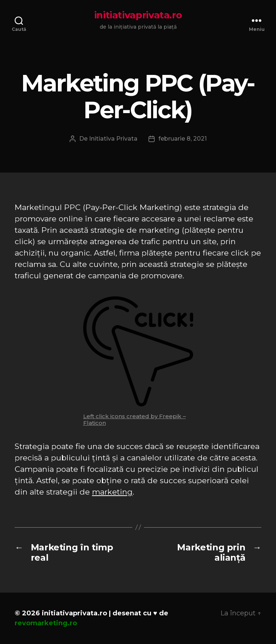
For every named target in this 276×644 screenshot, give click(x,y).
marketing (112, 492)
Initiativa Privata (113, 139)
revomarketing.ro (46, 623)
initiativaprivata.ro (138, 15)
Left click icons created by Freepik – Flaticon (135, 419)
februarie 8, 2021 (183, 139)
